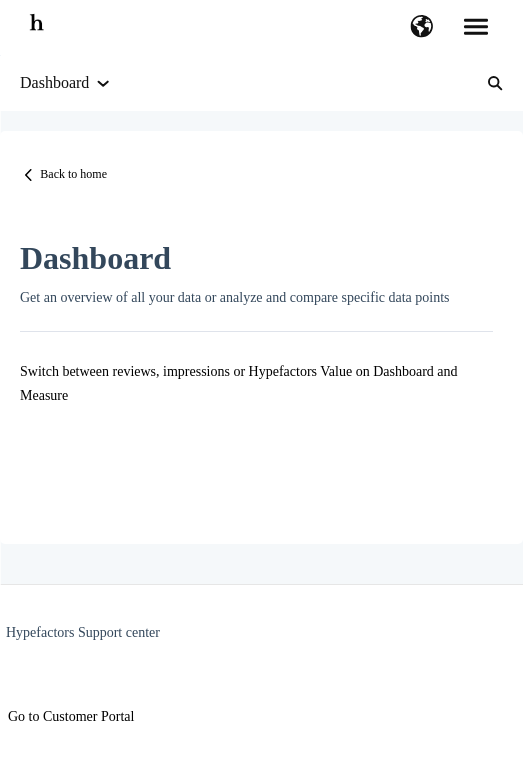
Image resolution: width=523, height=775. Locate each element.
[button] (421, 28)
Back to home (73, 174)
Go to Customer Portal (71, 716)
